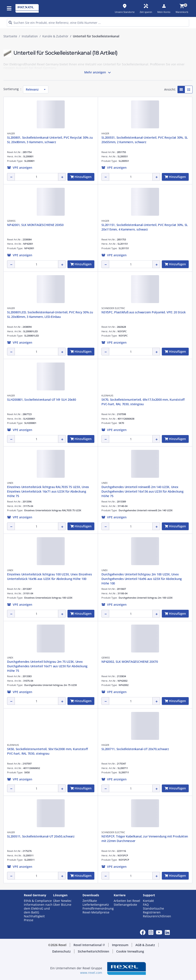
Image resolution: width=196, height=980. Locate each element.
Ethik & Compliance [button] (38, 901)
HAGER (11, 133)
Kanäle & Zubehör (55, 36)
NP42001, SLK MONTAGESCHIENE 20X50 (35, 225)
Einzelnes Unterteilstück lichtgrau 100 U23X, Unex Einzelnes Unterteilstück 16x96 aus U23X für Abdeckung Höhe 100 (49, 576)
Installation (30, 36)
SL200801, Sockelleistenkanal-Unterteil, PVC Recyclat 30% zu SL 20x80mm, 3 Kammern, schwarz (50, 140)
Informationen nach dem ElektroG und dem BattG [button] (38, 909)
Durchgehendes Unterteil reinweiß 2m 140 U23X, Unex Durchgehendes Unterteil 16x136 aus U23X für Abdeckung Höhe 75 (142, 491)
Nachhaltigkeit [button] (34, 916)
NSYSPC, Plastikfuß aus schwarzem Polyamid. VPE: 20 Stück (144, 312)
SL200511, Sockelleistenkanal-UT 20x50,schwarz (41, 836)
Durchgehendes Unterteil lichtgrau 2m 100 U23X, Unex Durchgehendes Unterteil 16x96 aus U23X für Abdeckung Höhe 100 (142, 579)
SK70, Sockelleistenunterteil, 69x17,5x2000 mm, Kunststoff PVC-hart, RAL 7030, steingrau (143, 402)
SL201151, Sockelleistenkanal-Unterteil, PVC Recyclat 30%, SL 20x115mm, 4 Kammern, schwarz (145, 227)
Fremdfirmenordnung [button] (98, 909)
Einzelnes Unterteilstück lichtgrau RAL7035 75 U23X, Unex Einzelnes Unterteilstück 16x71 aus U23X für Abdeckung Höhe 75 (48, 491)
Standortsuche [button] (153, 909)
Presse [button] (29, 920)
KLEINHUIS (107, 395)
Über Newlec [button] (62, 901)
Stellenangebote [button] (125, 905)
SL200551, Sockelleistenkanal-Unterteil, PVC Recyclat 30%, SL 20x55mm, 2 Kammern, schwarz (145, 140)
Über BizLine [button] (62, 905)
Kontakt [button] (148, 901)
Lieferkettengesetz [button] (96, 905)
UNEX (10, 483)
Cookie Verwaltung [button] (130, 951)
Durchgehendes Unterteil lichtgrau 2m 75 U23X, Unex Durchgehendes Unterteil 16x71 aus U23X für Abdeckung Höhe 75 (47, 666)
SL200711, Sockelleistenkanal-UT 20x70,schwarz (135, 749)
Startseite (10, 36)
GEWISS (11, 221)
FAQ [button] (146, 905)
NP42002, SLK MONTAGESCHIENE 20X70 (130, 662)
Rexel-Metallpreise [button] (96, 912)
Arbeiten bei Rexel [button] (127, 901)
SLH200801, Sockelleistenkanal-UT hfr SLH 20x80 (42, 400)
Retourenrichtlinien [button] (157, 916)
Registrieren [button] (152, 912)
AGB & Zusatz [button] (145, 945)
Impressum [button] (120, 945)
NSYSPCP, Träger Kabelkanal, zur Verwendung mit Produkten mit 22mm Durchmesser (145, 839)
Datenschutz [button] (61, 951)
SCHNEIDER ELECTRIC (113, 308)
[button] (20, 168)
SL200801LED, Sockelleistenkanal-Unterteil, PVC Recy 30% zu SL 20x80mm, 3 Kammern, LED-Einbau (50, 314)
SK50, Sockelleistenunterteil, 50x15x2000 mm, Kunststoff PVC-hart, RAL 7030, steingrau (47, 751)
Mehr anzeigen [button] (98, 73)
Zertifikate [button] (90, 901)
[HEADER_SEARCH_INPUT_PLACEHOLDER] (98, 23)
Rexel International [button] (89, 945)
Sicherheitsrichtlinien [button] (93, 951)
